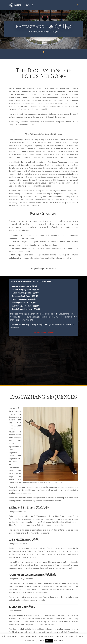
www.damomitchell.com (44, 332)
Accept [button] (49, 641)
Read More (58, 640)
